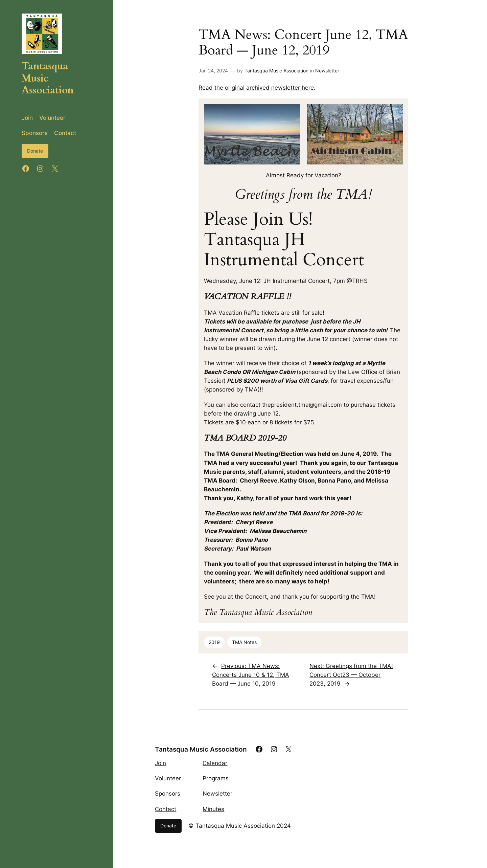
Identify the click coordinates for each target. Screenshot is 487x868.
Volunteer (168, 778)
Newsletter (327, 71)
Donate (35, 151)
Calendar (215, 763)
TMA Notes (244, 642)
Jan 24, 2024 (213, 71)
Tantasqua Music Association (276, 71)
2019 (214, 642)
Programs (216, 778)
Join (160, 763)
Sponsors (168, 794)
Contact (166, 809)
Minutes (213, 809)
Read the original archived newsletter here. (257, 88)
